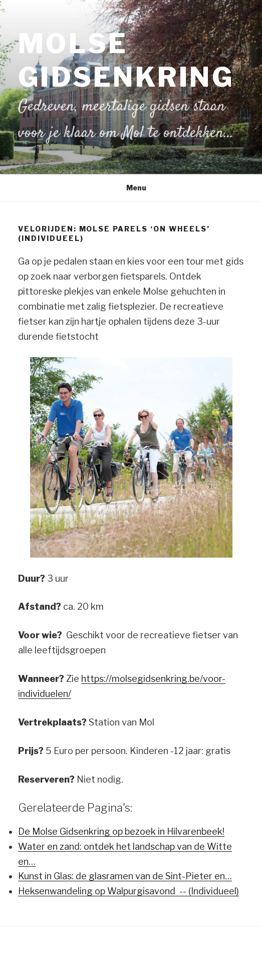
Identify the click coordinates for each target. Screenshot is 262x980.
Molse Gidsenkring (126, 60)
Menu (131, 188)
